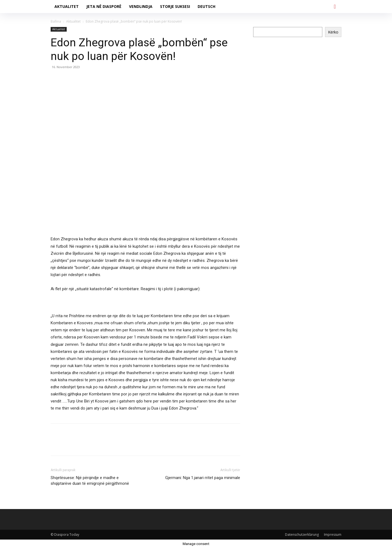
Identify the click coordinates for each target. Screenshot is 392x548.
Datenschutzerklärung (302, 535)
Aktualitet (73, 21)
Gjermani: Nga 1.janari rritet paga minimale (203, 478)
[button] (335, 7)
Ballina (56, 21)
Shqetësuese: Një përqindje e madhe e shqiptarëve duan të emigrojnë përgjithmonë (90, 481)
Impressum (333, 535)
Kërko (333, 32)
